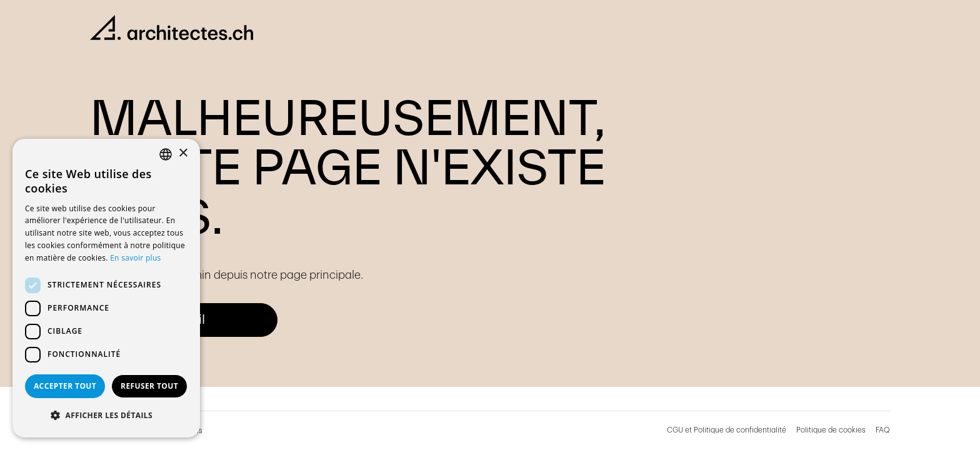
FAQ (883, 430)
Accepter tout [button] (65, 386)
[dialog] (106, 288)
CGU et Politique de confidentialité (727, 430)
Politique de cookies (831, 430)
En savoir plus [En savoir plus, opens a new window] (135, 258)
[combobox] (166, 154)
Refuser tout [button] (149, 386)
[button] (106, 416)
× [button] (183, 153)
